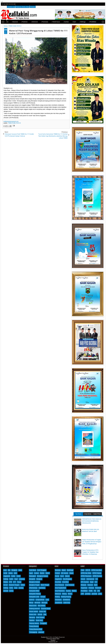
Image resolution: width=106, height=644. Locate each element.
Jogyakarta (7, 576)
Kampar (43, 597)
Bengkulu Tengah (34, 585)
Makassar (58, 594)
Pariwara (91, 588)
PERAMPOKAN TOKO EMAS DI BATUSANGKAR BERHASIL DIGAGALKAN (92, 521)
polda (100, 594)
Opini (96, 585)
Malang (64, 594)
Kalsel (18, 576)
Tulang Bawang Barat (36, 629)
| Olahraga (75, 22)
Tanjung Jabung (34, 623)
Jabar (20, 570)
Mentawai (37, 603)
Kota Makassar (60, 585)
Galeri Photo (97, 514)
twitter (94, 4)
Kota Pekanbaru (60, 591)
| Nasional (7, 22)
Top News (78, 514)
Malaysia (84, 585)
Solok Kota (67, 603)
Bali (9, 570)
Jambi (5, 573)
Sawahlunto (59, 603)
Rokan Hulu (33, 614)
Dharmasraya (33, 588)
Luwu (47, 600)
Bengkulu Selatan (35, 582)
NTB (10, 582)
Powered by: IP (53, 642)
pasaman (41, 632)
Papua (19, 582)
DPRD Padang (97, 573)
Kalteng (6, 579)
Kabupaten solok (34, 597)
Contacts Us (11, 7)
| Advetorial (27, 22)
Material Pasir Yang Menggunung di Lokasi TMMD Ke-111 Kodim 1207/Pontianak (38, 32)
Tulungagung (33, 632)
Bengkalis (32, 579)
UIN (99, 591)
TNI (95, 591)
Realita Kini (44, 637)
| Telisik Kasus (49, 22)
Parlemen (98, 588)
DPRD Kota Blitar (97, 570)
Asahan (36, 573)
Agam (31, 573)
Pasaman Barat (46, 609)
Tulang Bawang (34, 626)
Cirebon (57, 573)
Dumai (57, 576)
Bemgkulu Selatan (42, 576)
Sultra (11, 588)
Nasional (90, 585)
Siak (45, 614)
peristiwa (88, 594)
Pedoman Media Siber (22, 7)
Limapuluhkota (40, 600)
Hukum (83, 579)
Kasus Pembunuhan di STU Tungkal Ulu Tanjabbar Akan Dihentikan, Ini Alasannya (90, 552)
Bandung (58, 570)
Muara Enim (33, 606)
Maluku (6, 582)
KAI (97, 579)
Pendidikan (84, 591)
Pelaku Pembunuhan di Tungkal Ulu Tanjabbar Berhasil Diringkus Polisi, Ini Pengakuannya (92, 542)
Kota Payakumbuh (61, 588)
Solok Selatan (40, 617)
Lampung (22, 579)
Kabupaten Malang (35, 594)
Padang (57, 597)
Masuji (31, 603)
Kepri (16, 579)
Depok (71, 573)
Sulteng (6, 588)
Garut (62, 576)
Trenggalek (43, 623)
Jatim (15, 573)
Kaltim (11, 579)
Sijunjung (32, 617)
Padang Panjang (66, 597)
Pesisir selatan (34, 612)
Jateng (10, 573)
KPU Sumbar (85, 582)
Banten (42, 573)
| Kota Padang (96, 22)
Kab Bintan (42, 588)
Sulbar (23, 585)
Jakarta (67, 576)
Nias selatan (42, 606)
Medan (70, 594)
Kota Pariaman (70, 585)
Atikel (83, 570)
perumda (94, 594)
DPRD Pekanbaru (86, 576)
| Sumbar (59, 22)
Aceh (5, 570)
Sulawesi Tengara (14, 585)
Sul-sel (6, 585)
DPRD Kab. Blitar (86, 573)
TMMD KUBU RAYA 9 (14, 123)
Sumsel (6, 591)
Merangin (44, 603)
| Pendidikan (85, 22)
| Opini (67, 22)
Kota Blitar (65, 582)
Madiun (74, 591)
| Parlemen (17, 22)
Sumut (11, 591)
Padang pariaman (35, 609)
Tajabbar (32, 620)
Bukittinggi (70, 570)
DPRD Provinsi (97, 576)
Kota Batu (58, 582)
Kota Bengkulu (67, 579)
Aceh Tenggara (42, 570)
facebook (97, 4)
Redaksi (33, 7)
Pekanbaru (58, 600)
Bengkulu (14, 570)
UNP (82, 594)
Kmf (96, 582)
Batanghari (33, 576)
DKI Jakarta (65, 573)
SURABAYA (66, 600)
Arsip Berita (88, 514)
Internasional (90, 579)
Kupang (68, 591)
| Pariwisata (37, 22)
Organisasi (84, 588)
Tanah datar (39, 620)
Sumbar (21, 588)
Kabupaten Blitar (34, 591)
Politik (91, 591)
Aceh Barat (33, 570)
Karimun (32, 600)
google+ (100, 4)
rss (103, 4)
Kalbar (13, 576)
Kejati (92, 582)
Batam (48, 573)
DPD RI (88, 570)
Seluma (40, 614)
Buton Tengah (45, 585)
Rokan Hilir (43, 612)
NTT (14, 582)
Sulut (16, 588)
